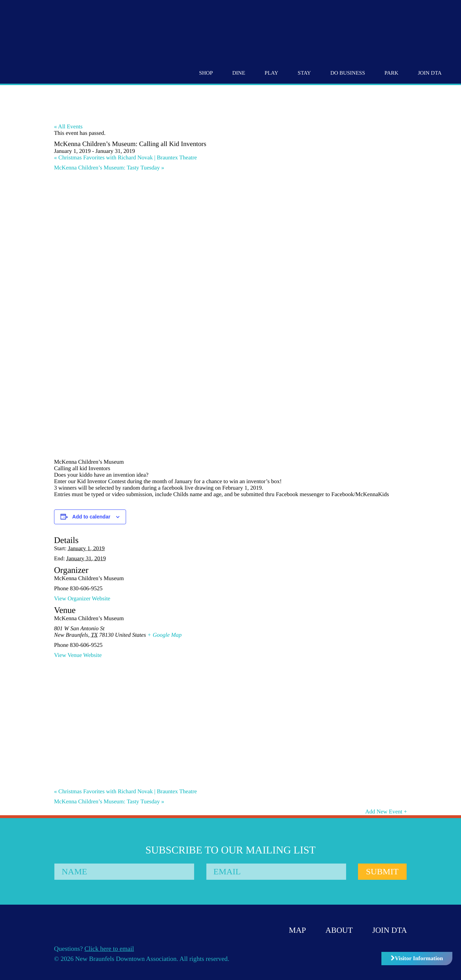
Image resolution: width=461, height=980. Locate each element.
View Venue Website (78, 655)
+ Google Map (164, 635)
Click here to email (109, 949)
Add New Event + (386, 812)
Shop (206, 73)
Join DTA (430, 73)
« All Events (68, 127)
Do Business (348, 73)
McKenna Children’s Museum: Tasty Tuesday (109, 168)
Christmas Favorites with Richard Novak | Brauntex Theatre (126, 158)
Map (297, 930)
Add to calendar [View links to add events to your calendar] (91, 517)
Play (272, 73)
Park (391, 73)
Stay (305, 73)
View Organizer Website (82, 599)
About (339, 930)
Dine (239, 73)
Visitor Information (417, 958)
